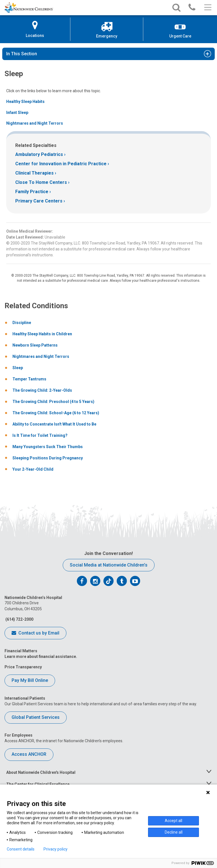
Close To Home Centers (41, 182)
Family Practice (32, 192)
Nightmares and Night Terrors (35, 123)
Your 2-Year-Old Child (33, 469)
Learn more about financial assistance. (41, 656)
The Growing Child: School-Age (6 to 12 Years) (56, 413)
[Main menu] (207, 8)
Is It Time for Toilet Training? (40, 435)
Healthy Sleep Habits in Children (42, 334)
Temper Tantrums (29, 379)
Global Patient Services (36, 717)
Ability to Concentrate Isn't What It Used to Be (54, 424)
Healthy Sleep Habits (25, 102)
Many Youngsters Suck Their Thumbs (48, 447)
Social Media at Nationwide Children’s (109, 565)
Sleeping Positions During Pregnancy (48, 458)
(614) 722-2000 (19, 619)
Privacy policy (56, 849)
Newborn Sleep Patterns (35, 345)
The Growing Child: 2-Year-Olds (42, 390)
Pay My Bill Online (30, 680)
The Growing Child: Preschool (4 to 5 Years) (53, 402)
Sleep (18, 368)
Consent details (21, 849)
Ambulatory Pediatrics (39, 154)
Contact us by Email (35, 633)
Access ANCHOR (29, 754)
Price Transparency (23, 667)
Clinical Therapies (34, 173)
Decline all (174, 832)
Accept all (173, 821)
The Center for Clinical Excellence (38, 784)
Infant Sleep (17, 113)
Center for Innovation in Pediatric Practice (61, 164)
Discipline (22, 323)
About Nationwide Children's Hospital (41, 772)
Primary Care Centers (39, 201)
